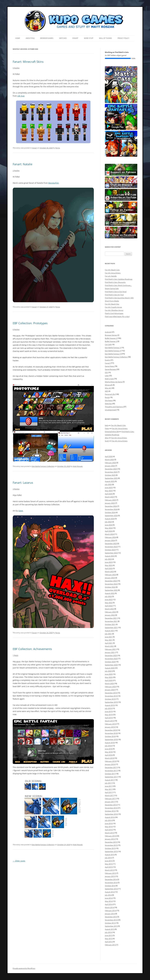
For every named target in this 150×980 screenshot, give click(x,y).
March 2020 (109, 683)
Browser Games (47, 38)
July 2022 (108, 596)
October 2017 (110, 774)
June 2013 (109, 935)
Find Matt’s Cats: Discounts (115, 282)
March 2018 (109, 758)
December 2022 (111, 581)
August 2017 (110, 780)
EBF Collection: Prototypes (30, 323)
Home (18, 38)
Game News (109, 366)
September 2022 (111, 590)
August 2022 (110, 593)
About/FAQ (30, 38)
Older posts (19, 861)
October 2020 (110, 662)
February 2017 (110, 799)
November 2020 (111, 659)
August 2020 (110, 668)
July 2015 (108, 858)
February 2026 (110, 463)
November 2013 (111, 920)
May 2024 (109, 528)
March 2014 (109, 907)
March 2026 (109, 460)
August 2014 (110, 892)
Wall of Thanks (105, 38)
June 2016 (109, 823)
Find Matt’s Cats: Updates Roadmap (119, 279)
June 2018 (109, 749)
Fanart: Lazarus (23, 482)
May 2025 (109, 491)
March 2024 (109, 534)
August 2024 (110, 519)
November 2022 (111, 584)
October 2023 (110, 550)
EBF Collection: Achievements (32, 649)
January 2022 (110, 615)
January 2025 (110, 503)
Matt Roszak (78, 466)
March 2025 (109, 497)
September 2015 (111, 851)
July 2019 (108, 708)
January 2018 (110, 764)
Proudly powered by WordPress (24, 968)
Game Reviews (110, 369)
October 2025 (110, 475)
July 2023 (108, 559)
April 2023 (109, 568)
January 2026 (110, 466)
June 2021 (109, 637)
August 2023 (110, 556)
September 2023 (111, 553)
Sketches (63, 38)
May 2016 (109, 827)
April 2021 (109, 643)
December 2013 (111, 917)
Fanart (75, 38)
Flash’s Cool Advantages (114, 313)
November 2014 (111, 883)
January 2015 (110, 876)
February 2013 (110, 945)
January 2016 (110, 839)
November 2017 (111, 771)
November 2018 (111, 733)
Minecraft (109, 385)
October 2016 (110, 811)
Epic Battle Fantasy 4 (113, 351)
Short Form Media (112, 301)
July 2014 (108, 895)
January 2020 (110, 690)
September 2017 (111, 777)
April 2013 (109, 942)
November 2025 (111, 472)
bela (106, 425)
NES (106, 391)
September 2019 (111, 702)
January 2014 (110, 914)
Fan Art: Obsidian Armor (114, 310)
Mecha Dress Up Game (114, 382)
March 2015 (109, 870)
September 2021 (111, 628)
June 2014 (109, 898)
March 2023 (109, 572)
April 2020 (109, 680)
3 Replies (16, 489)
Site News (109, 400)
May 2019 (109, 715)
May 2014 (109, 901)
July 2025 (108, 484)
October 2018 (110, 736)
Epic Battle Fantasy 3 (113, 348)
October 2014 (110, 886)
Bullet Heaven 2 (111, 338)
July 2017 (108, 783)
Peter (107, 428)
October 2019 (110, 699)
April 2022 (109, 606)
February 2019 (110, 724)
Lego (107, 376)
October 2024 (110, 512)
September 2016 (111, 814)
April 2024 (109, 531)
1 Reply (16, 655)
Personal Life (110, 394)
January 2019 (110, 727)
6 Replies (16, 329)
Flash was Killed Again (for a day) (117, 316)
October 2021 (110, 624)
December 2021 (111, 618)
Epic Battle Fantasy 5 (113, 354)
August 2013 (110, 929)
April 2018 (109, 755)
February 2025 (110, 500)
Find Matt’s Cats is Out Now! (116, 292)
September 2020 (111, 665)
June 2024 (109, 525)
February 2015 (110, 873)
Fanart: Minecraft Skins (28, 62)
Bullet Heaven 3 (111, 341)
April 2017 (109, 792)
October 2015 (110, 848)
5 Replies (16, 68)
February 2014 (110, 911)
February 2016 (110, 836)
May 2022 (109, 603)
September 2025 (111, 478)
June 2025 (109, 488)
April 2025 (109, 494)
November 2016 (111, 808)
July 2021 (108, 634)
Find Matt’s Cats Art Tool (114, 295)
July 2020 (108, 671)
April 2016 (109, 830)
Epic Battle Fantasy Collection (43, 466)
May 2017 (109, 789)
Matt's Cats (109, 379)
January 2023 (110, 578)
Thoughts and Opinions (114, 407)
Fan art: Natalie (111, 276)
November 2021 (111, 621)
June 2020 (109, 674)
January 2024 (110, 540)
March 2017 (109, 795)
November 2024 (111, 509)
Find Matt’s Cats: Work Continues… (118, 285)
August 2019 (110, 705)
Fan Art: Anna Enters (113, 273)
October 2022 (110, 587)
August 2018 (110, 743)
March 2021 (109, 646)
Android (108, 332)
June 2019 (109, 711)
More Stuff (89, 38)
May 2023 (109, 565)
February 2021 (110, 649)
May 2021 (109, 640)
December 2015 (111, 842)
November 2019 (111, 696)
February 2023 (110, 575)
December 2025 (111, 469)
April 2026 (109, 456)
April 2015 (109, 867)
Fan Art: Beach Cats (112, 270)
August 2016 (110, 817)
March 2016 (109, 833)
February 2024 (110, 537)
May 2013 (109, 939)
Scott (107, 441)
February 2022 (110, 612)
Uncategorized (110, 410)
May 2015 (109, 864)
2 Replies (16, 171)
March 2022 (109, 609)
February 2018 (110, 761)
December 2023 (111, 544)
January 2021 (110, 652)
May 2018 (109, 752)
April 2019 (109, 718)
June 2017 (109, 786)
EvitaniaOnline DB (112, 432)
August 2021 (110, 631)
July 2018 (108, 746)
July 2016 (108, 820)
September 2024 (111, 516)
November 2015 (111, 845)
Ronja (58, 148)
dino (107, 438)
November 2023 (111, 547)
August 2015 (110, 855)
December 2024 (111, 506)
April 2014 (109, 904)
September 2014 (111, 889)
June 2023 (109, 562)
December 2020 (111, 655)
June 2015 (109, 861)
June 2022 (109, 600)
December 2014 (111, 879)
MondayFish (54, 183)
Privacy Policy (123, 38)
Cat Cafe (108, 344)
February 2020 (110, 687)
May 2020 (109, 677)
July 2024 (108, 522)
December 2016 (111, 805)
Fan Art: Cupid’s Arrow (113, 307)
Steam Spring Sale (112, 288)
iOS (106, 372)
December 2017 (111, 767)
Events (107, 360)
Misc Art (108, 388)
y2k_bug (21, 96)
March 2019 (109, 721)
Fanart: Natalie (23, 164)
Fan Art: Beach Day (112, 304)
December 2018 (111, 730)
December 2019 (111, 693)
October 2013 (110, 923)
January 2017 (110, 802)
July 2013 (108, 932)
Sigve (21, 511)
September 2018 (111, 739)
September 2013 (111, 926)
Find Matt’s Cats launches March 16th (119, 298)
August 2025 (110, 481)
